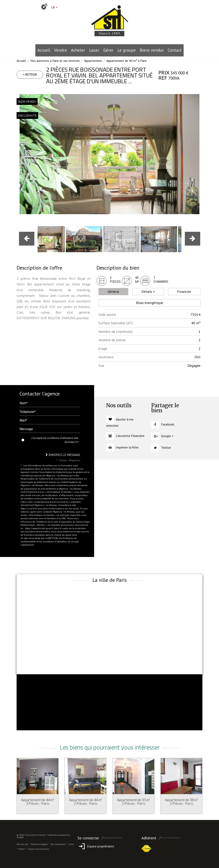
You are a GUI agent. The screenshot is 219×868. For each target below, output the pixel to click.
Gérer (108, 50)
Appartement (93, 61)
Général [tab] (113, 292)
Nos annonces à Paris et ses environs (55, 61)
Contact (175, 50)
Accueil (44, 50)
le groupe (127, 50)
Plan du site (22, 844)
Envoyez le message (63, 455)
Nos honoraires (58, 844)
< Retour (30, 74)
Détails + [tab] (148, 292)
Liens (71, 844)
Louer (94, 50)
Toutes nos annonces (38, 849)
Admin (22, 849)
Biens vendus (152, 50)
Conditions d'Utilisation (55, 542)
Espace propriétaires (96, 846)
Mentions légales (39, 844)
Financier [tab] (184, 292)
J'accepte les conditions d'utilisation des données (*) (55, 440)
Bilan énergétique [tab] (150, 303)
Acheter (78, 50)
